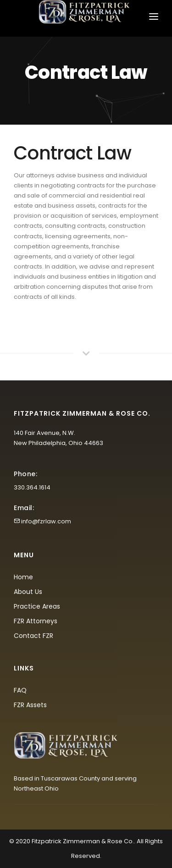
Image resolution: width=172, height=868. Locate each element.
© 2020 (20, 841)
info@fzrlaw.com (46, 521)
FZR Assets (30, 705)
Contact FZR (33, 636)
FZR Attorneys (36, 621)
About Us (28, 592)
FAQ (20, 690)
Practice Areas (37, 606)
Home (23, 577)
